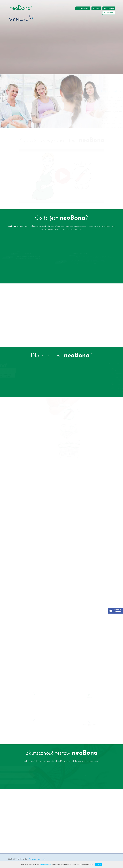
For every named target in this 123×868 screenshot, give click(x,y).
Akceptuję (98, 865)
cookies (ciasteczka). (45, 865)
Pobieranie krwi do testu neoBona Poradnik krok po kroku (87, 91)
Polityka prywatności (37, 859)
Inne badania (109, 8)
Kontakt (95, 8)
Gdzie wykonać (81, 8)
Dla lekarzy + (109, 12)
